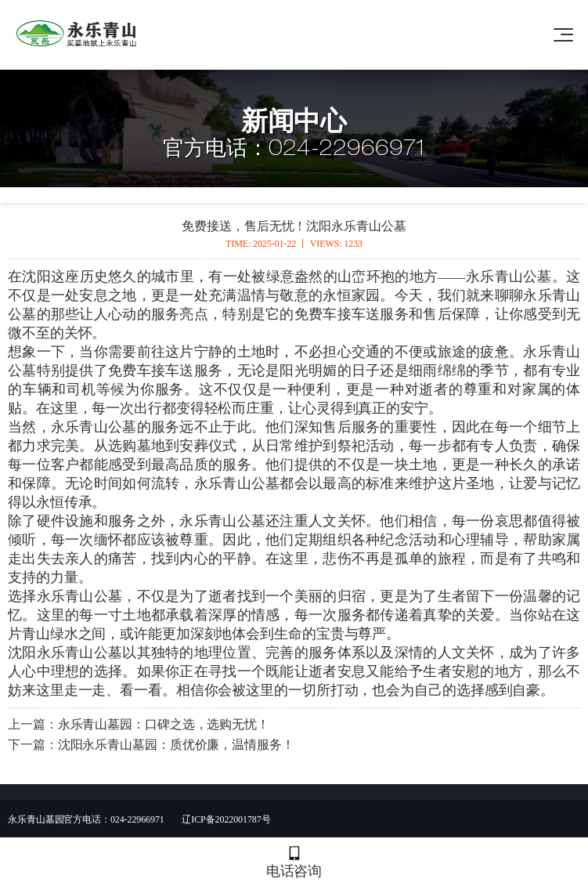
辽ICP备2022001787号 (226, 819)
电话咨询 (294, 862)
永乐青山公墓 (509, 277)
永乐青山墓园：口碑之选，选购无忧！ (164, 724)
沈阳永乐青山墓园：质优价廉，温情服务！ (176, 745)
